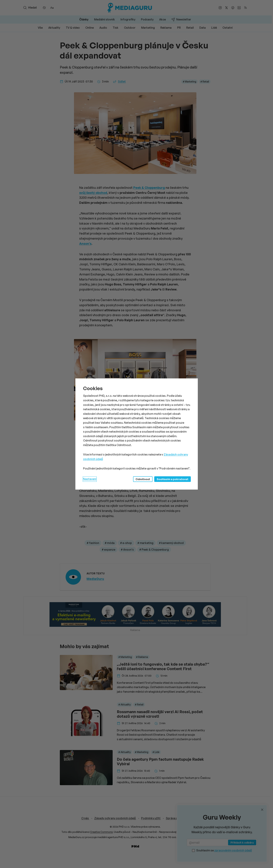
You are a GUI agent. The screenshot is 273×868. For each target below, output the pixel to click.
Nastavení (90, 479)
